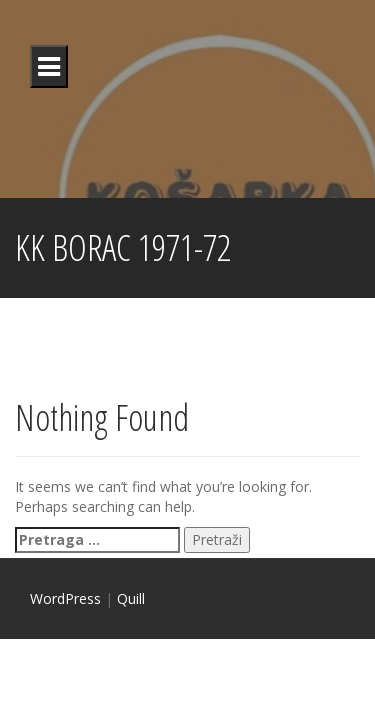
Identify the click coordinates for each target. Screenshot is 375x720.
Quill (131, 598)
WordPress (65, 598)
